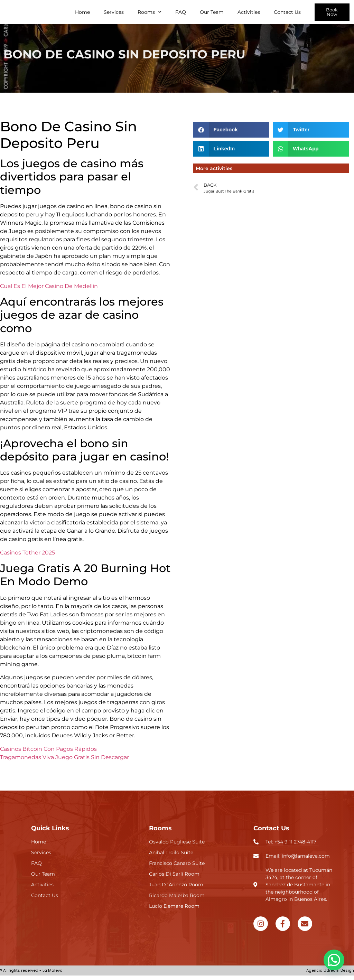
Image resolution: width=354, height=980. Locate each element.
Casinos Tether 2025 (27, 557)
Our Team (212, 14)
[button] (231, 134)
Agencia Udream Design (330, 975)
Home (82, 14)
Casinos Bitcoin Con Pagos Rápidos (48, 753)
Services (114, 14)
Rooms (150, 14)
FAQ (181, 14)
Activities (249, 14)
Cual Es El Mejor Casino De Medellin (49, 290)
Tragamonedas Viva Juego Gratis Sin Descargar (64, 761)
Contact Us (287, 14)
